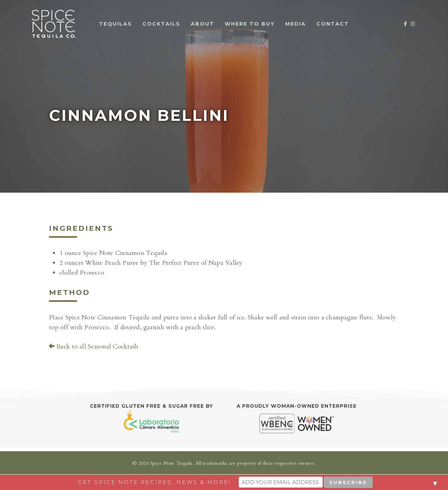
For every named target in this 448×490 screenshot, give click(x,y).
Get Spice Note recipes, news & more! (154, 482)
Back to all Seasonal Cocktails (94, 347)
